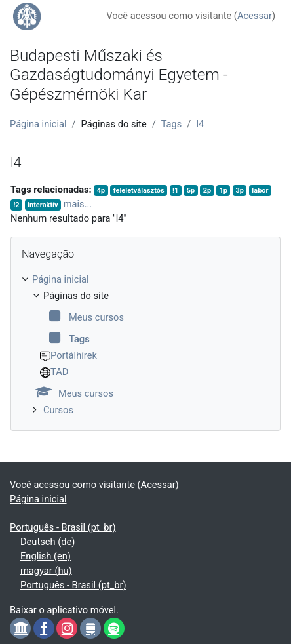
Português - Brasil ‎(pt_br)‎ (63, 527)
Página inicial (38, 124)
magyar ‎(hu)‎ (46, 571)
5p (191, 191)
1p (223, 191)
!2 (16, 205)
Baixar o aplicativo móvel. (64, 610)
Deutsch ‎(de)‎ (48, 542)
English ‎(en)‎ (46, 556)
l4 (200, 124)
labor (260, 191)
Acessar (255, 16)
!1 (175, 191)
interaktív (43, 205)
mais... (78, 204)
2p (207, 191)
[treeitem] (145, 345)
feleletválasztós (139, 191)
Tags (172, 124)
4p (101, 191)
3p (239, 191)
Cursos (58, 410)
